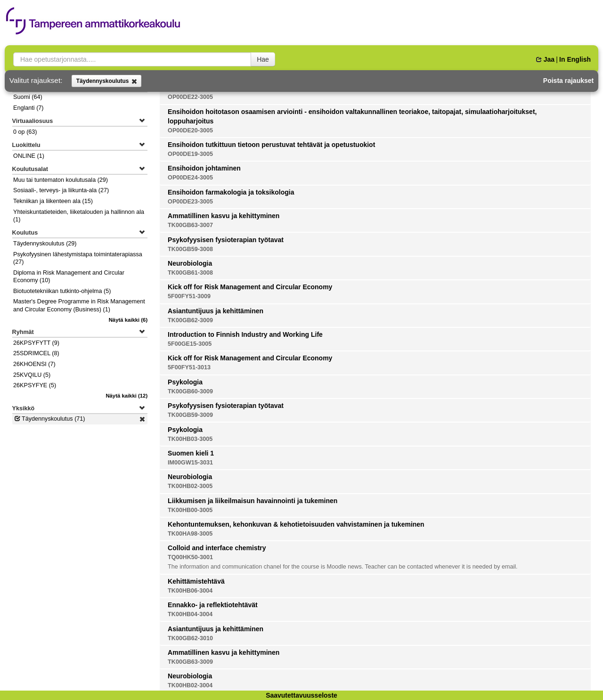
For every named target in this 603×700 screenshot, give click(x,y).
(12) (126, 396)
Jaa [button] (545, 59)
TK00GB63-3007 (190, 225)
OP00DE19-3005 (190, 154)
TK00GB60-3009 (190, 391)
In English (575, 59)
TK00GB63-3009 (190, 662)
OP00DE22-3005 (190, 97)
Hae (263, 59)
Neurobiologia (190, 263)
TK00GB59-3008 (190, 249)
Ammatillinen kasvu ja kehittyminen (224, 216)
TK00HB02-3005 (190, 486)
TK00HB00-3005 (190, 510)
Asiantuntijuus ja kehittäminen (216, 311)
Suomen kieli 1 (191, 453)
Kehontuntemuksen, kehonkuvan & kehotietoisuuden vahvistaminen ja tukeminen (296, 524)
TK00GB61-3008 (190, 273)
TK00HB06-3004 (190, 591)
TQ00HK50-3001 (190, 557)
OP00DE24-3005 (190, 178)
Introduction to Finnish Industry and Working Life (245, 334)
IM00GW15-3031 (190, 463)
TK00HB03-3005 (190, 439)
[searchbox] (132, 59)
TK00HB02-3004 (190, 685)
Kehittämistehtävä (196, 581)
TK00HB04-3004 (190, 614)
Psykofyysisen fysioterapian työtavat (226, 240)
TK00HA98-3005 (190, 534)
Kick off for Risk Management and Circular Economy (250, 287)
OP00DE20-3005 (190, 130)
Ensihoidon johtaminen (204, 168)
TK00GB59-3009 (190, 415)
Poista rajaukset (568, 81)
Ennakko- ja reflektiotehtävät (213, 605)
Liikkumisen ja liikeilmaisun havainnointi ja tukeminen (253, 501)
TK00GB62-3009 (190, 320)
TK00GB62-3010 (190, 638)
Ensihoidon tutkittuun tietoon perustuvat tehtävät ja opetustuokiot (271, 145)
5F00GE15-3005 (190, 344)
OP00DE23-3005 (190, 202)
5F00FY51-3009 (189, 296)
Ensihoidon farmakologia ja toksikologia (231, 192)
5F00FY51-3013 (189, 367)
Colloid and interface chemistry (217, 548)
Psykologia (185, 382)
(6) (128, 320)
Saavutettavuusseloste (301, 695)
